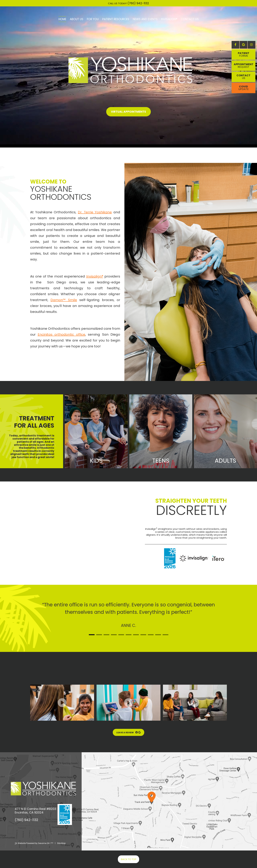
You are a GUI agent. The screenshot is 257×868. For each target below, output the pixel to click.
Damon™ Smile (64, 300)
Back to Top (129, 859)
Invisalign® (95, 276)
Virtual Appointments (128, 112)
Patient (243, 54)
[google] (243, 45)
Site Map (61, 843)
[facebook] (235, 45)
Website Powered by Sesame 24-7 (34, 843)
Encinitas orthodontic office (61, 334)
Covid (243, 88)
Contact (243, 77)
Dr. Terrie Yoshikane (95, 212)
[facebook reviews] (136, 733)
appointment (243, 66)
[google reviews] (139, 733)
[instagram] (252, 45)
